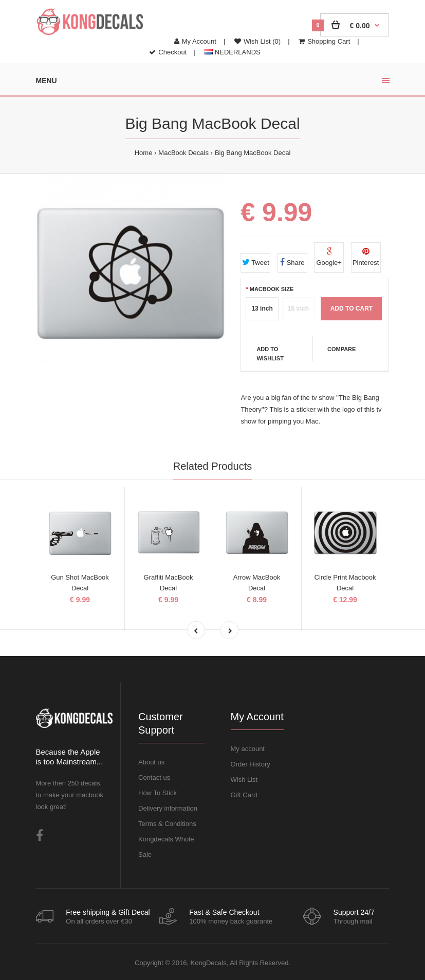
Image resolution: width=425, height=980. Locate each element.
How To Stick (158, 793)
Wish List (244, 780)
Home (144, 153)
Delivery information (168, 808)
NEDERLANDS (232, 52)
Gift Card (244, 795)
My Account (195, 41)
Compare (341, 349)
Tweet (256, 262)
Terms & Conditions (167, 824)
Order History (251, 764)
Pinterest (366, 257)
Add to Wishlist (270, 354)
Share (292, 262)
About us (151, 762)
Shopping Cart (324, 41)
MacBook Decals (183, 153)
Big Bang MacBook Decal (253, 153)
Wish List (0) (257, 41)
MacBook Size (272, 289)
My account (248, 749)
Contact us (154, 777)
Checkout (168, 52)
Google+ (329, 257)
